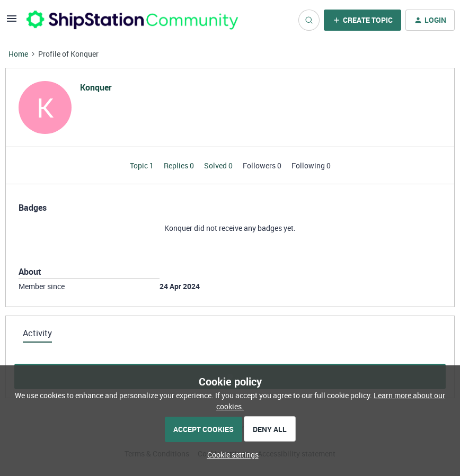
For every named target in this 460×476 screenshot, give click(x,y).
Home (18, 54)
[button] (12, 22)
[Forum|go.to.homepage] (132, 20)
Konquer (96, 87)
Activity (37, 333)
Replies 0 (180, 165)
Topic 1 (143, 165)
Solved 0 (219, 165)
